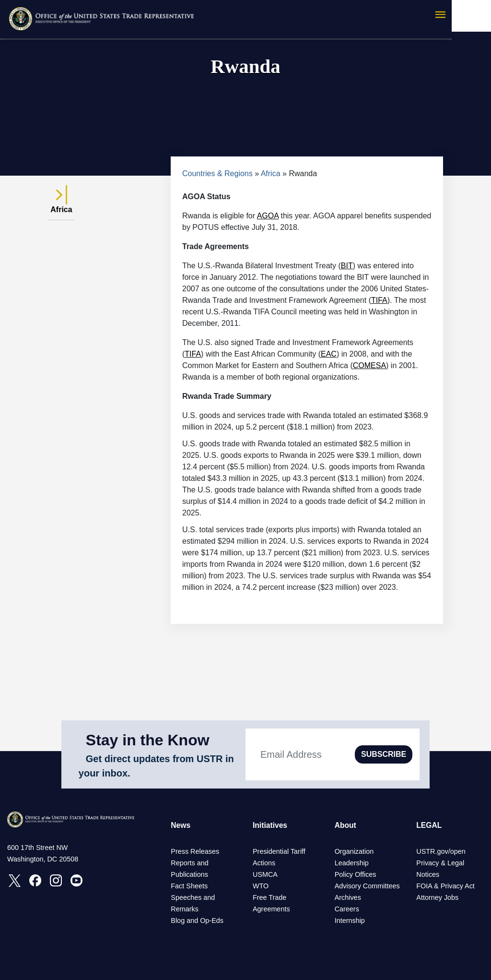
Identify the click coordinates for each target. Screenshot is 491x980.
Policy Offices (356, 874)
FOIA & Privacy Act (445, 886)
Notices (428, 874)
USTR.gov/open (441, 851)
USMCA (265, 874)
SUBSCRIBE (384, 754)
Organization (354, 851)
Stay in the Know (148, 740)
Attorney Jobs (437, 897)
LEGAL (429, 825)
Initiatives (270, 825)
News (181, 825)
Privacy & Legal (440, 863)
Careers (347, 909)
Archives (348, 897)
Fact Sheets (189, 886)
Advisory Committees (367, 886)
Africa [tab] (61, 204)
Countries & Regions (217, 173)
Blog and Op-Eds (197, 920)
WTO (261, 886)
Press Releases (195, 851)
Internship (350, 920)
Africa (271, 173)
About (346, 825)
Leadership (352, 863)
